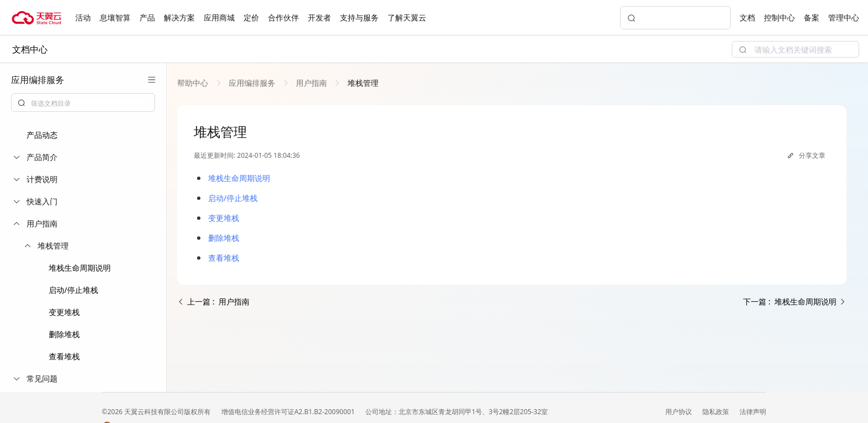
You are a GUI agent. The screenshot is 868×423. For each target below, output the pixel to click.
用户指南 (311, 83)
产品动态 (42, 135)
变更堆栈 (64, 312)
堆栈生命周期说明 (80, 268)
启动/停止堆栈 (73, 290)
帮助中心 (194, 83)
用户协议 (680, 412)
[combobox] (83, 102)
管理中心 (844, 17)
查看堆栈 (64, 356)
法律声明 (753, 412)
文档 (747, 17)
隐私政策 (717, 412)
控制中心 (779, 17)
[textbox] (90, 104)
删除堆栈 (64, 334)
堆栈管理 (362, 83)
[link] (194, 83)
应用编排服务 (252, 83)
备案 (812, 17)
